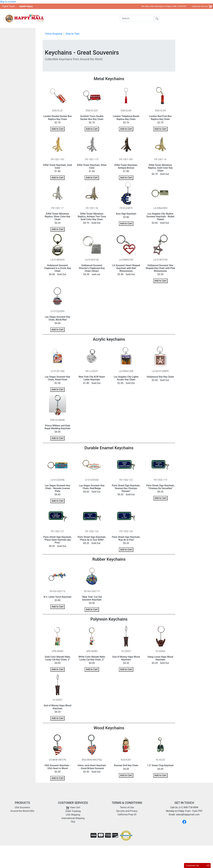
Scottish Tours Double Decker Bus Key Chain (92, 118)
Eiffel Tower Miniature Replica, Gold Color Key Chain (160, 168)
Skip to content (8, 2)
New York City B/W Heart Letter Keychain (92, 378)
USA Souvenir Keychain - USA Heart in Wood (58, 767)
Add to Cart (57, 129)
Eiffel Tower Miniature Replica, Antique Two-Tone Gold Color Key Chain (92, 217)
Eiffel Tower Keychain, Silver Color (92, 166)
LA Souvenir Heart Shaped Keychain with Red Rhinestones (126, 268)
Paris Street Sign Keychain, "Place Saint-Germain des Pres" (58, 540)
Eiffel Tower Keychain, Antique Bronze (126, 166)
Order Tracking (73, 811)
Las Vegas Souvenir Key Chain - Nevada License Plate (57, 488)
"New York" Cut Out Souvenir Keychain (92, 598)
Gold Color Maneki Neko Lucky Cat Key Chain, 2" (57, 658)
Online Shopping (54, 34)
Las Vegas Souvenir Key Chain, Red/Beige (92, 487)
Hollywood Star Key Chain (160, 377)
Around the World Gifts (95, 18)
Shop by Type (73, 34)
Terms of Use (127, 807)
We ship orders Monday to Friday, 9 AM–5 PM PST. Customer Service (175, 6)
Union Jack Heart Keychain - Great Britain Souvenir (92, 767)
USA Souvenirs (73, 18)
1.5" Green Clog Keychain (160, 765)
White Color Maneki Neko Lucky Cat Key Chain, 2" (92, 658)
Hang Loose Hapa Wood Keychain (160, 658)
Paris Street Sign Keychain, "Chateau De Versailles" (160, 487)
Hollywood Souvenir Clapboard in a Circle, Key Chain (58, 268)
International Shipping (73, 818)
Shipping (114, 18)
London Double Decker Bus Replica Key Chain (58, 118)
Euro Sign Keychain (126, 214)
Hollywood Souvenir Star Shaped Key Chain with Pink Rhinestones (160, 268)
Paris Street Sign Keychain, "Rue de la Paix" (126, 538)
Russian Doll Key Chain (126, 765)
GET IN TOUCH (184, 803)
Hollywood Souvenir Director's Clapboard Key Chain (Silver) (92, 268)
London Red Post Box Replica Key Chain (160, 118)
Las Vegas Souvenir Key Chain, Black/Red (57, 318)
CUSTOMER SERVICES (73, 803)
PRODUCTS (22, 803)
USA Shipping (73, 815)
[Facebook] (184, 822)
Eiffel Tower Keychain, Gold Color (58, 166)
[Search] (137, 18)
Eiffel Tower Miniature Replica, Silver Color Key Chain (58, 217)
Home (60, 18)
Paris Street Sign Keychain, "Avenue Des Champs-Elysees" (126, 488)
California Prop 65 (127, 815)
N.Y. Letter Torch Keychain (57, 597)
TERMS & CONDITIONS (127, 803)
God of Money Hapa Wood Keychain (126, 658)
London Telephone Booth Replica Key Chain (126, 118)
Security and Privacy (127, 811)
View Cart (73, 807)
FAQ (73, 822)
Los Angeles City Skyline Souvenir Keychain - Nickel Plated (160, 217)
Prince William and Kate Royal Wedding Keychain (57, 427)
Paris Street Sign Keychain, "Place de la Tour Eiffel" (92, 538)
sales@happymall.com (188, 815)
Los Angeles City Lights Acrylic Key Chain (126, 378)
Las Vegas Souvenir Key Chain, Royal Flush (57, 378)
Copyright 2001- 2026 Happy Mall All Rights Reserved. (182, 850)
